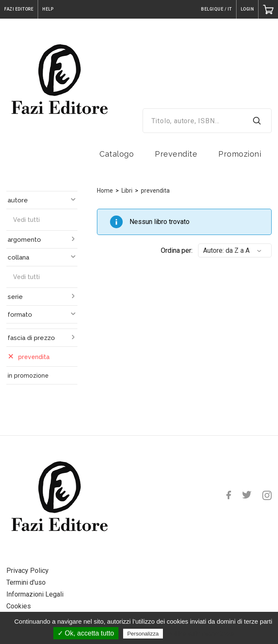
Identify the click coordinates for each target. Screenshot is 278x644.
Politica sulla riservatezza (200, 633)
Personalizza (143, 634)
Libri (127, 191)
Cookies (19, 606)
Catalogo (117, 154)
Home (105, 191)
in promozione (28, 376)
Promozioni (240, 154)
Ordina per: (177, 250)
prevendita (155, 191)
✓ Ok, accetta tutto (86, 633)
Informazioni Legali (35, 594)
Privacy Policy (28, 571)
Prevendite (176, 154)
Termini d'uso (26, 582)
